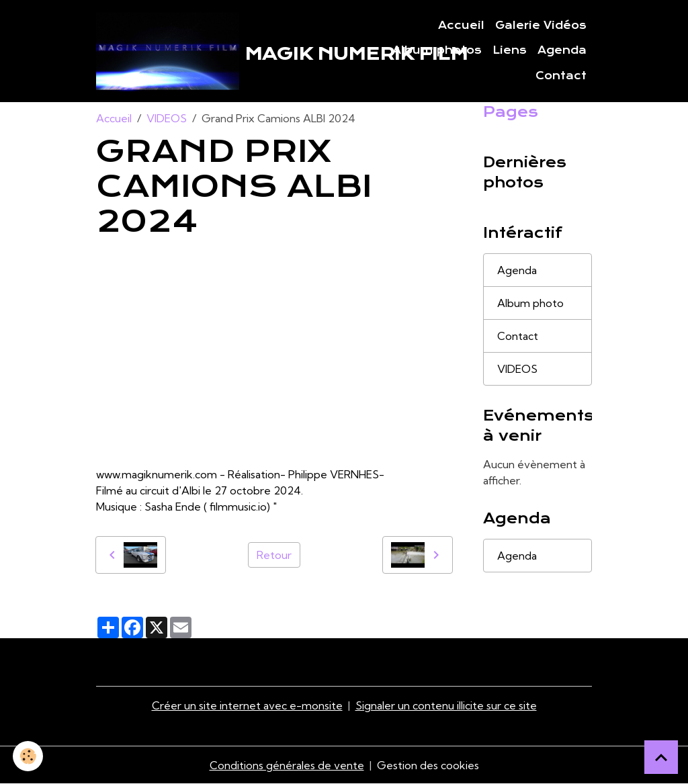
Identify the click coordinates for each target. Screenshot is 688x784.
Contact (561, 76)
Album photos (437, 50)
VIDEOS (167, 118)
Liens (510, 50)
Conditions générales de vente (287, 765)
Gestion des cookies (428, 765)
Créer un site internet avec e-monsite (247, 705)
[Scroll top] (661, 757)
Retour (274, 555)
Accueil (461, 26)
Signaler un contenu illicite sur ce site (446, 705)
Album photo (530, 303)
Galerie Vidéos (541, 26)
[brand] (210, 51)
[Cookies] (29, 756)
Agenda (562, 50)
